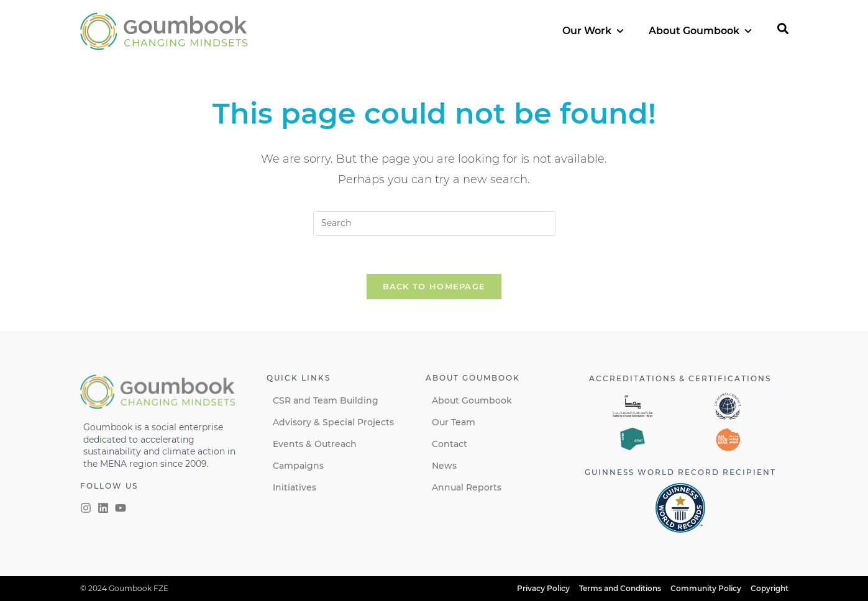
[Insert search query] (434, 224)
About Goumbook (472, 400)
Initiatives (295, 487)
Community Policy (706, 588)
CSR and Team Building (326, 400)
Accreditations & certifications (680, 378)
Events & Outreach (315, 444)
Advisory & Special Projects (333, 422)
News (444, 466)
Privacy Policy (543, 588)
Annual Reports (467, 487)
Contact (450, 444)
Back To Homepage (434, 286)
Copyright (770, 588)
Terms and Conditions (620, 588)
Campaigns (298, 466)
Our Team (454, 422)
